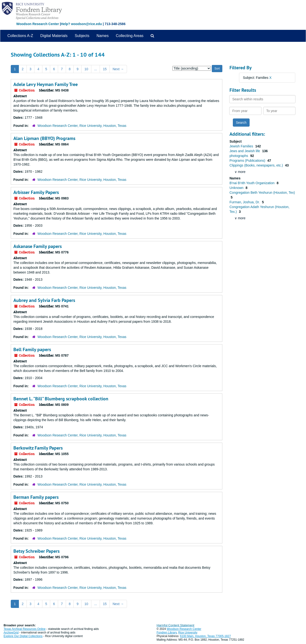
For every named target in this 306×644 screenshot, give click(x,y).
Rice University (188, 633)
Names (103, 36)
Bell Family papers (32, 349)
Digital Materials (54, 36)
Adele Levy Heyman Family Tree (46, 84)
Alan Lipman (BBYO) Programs (44, 138)
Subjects (82, 36)
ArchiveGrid (11, 633)
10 (86, 69)
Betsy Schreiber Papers (36, 551)
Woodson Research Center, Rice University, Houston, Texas (82, 126)
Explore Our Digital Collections (23, 636)
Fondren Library (167, 633)
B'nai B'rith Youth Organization (252, 183)
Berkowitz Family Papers (38, 448)
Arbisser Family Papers (36, 192)
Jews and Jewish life (245, 151)
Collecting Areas (130, 36)
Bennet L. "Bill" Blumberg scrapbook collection (61, 399)
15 (105, 69)
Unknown (237, 188)
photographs (239, 156)
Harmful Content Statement (175, 625)
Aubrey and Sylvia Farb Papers (44, 300)
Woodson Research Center (38, 24)
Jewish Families (242, 146)
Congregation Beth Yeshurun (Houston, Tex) (262, 193)
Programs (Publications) (248, 161)
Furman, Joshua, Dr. (245, 202)
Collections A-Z (20, 36)
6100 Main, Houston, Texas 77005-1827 (205, 636)
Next (118, 69)
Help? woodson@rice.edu (81, 24)
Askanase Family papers (38, 246)
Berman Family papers (36, 497)
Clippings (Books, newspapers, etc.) (257, 165)
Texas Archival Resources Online (25, 629)
